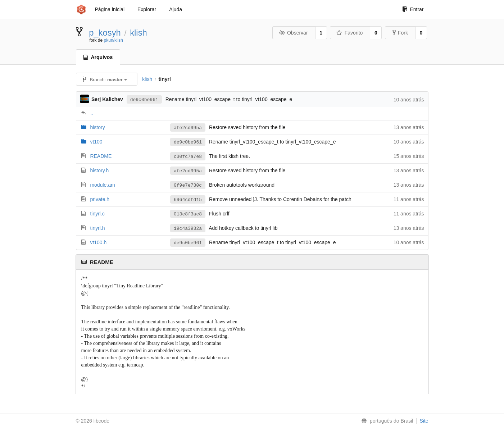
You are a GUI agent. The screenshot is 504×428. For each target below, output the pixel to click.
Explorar (147, 9)
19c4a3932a (188, 229)
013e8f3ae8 (188, 214)
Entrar (413, 9)
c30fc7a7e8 (188, 157)
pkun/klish (113, 40)
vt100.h (98, 242)
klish (139, 33)
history (97, 127)
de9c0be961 (144, 100)
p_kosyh (105, 33)
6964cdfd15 (188, 200)
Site (424, 421)
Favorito (349, 33)
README (101, 156)
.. (92, 113)
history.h (99, 170)
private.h (100, 199)
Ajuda (176, 9)
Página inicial (110, 9)
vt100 (96, 142)
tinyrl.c (97, 214)
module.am (102, 185)
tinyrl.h (97, 228)
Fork (400, 33)
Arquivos (98, 57)
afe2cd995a (188, 128)
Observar (293, 33)
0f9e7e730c (188, 185)
